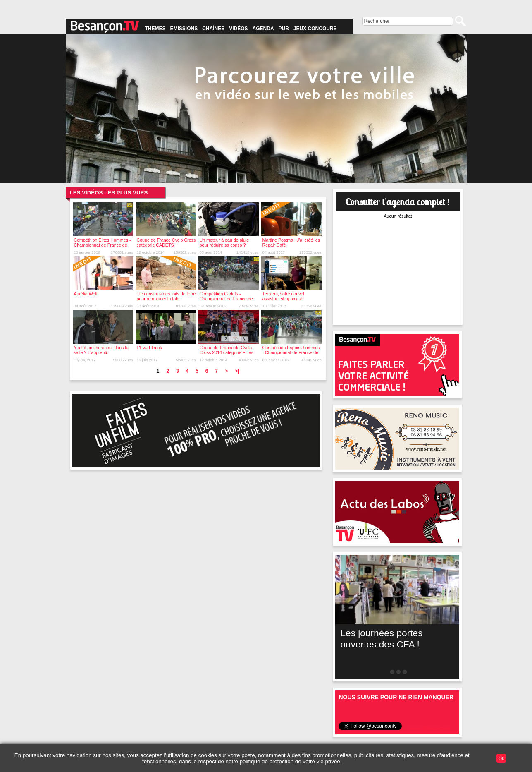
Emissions (184, 29)
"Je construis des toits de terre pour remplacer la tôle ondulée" (166, 299)
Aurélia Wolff (86, 294)
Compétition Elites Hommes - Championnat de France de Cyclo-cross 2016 (103, 245)
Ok (501, 758)
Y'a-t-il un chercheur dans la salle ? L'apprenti (101, 350)
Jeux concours (315, 29)
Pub (284, 29)
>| (237, 371)
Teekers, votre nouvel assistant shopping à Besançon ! (283, 299)
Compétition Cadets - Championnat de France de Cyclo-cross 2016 (226, 299)
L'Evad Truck (149, 348)
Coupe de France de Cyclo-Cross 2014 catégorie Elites (227, 350)
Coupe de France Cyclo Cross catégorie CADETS (166, 242)
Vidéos (238, 29)
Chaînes (213, 29)
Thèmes (155, 29)
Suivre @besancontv (429, 729)
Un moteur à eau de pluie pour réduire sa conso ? (224, 242)
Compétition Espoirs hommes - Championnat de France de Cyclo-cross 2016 (291, 352)
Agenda (263, 29)
